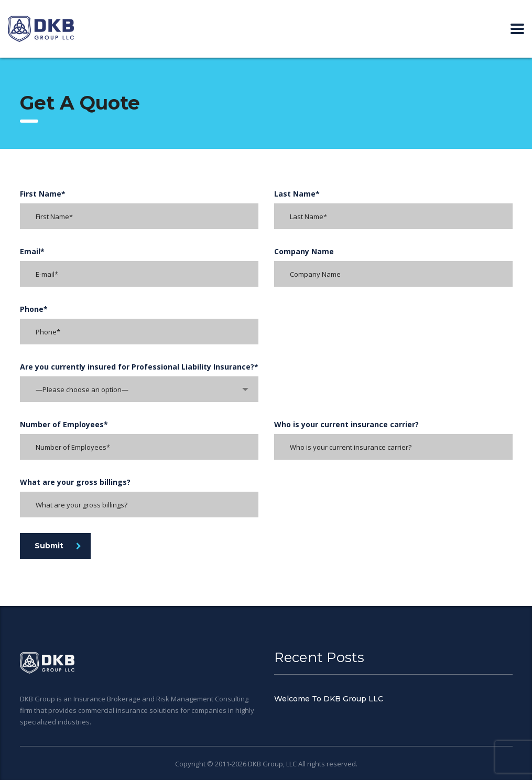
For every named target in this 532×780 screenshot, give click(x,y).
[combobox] (139, 389)
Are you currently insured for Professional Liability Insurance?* (139, 367)
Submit (58, 546)
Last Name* (297, 194)
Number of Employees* (64, 424)
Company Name (304, 251)
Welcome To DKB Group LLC (329, 699)
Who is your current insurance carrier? (346, 424)
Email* (32, 251)
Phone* (34, 309)
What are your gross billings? (75, 482)
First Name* (43, 194)
